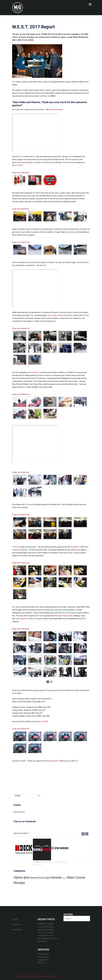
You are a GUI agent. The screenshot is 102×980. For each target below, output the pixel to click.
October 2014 (43, 960)
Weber (15, 162)
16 (61, 862)
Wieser (73, 232)
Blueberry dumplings (46, 924)
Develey (24, 162)
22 (37, 865)
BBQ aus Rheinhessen (54, 110)
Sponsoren (54, 761)
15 (59, 862)
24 (41, 865)
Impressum (16, 924)
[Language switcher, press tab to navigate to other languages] (27, 796)
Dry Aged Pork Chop (45, 927)
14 (57, 862)
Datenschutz (17, 930)
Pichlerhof (75, 547)
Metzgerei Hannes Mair (63, 616)
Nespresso (17, 550)
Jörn (49, 315)
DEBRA (31, 40)
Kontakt (15, 919)
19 (67, 862)
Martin (71, 315)
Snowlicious (34, 372)
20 (33, 865)
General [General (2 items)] (56, 877)
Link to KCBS (42, 722)
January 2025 (43, 954)
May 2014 (42, 963)
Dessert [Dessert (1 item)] (34, 878)
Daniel (54, 315)
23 (39, 865)
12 (54, 862)
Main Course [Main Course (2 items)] (76, 877)
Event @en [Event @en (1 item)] (44, 878)
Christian (61, 315)
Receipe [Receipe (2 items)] (19, 883)
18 (65, 862)
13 (55, 862)
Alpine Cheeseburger (46, 930)
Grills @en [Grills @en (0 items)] (64, 878)
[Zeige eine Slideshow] (21, 173)
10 (50, 862)
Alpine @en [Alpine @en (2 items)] (22, 877)
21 (35, 865)
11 (52, 862)
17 (63, 862)
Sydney (55, 976)
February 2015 (43, 957)
